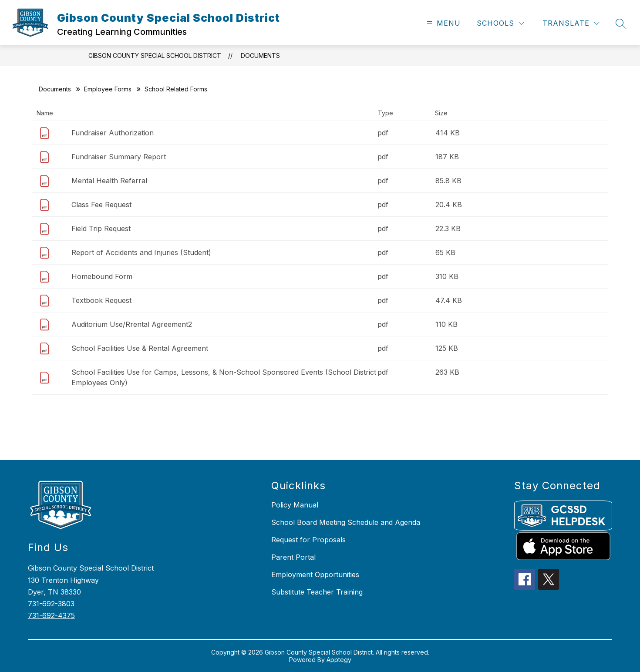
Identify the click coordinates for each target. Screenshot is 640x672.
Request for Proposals (308, 540)
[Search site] (621, 24)
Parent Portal (293, 557)
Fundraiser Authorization (113, 133)
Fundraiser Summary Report (119, 157)
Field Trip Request (101, 228)
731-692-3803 (51, 604)
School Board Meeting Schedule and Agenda (346, 522)
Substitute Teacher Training (317, 592)
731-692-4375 (51, 615)
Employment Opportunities (315, 575)
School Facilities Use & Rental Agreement (140, 348)
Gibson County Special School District (155, 55)
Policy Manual (295, 505)
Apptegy (339, 660)
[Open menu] (443, 23)
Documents (260, 55)
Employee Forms (108, 89)
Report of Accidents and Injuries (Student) (141, 252)
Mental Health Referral (109, 181)
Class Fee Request (101, 205)
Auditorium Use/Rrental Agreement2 (132, 324)
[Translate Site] (571, 23)
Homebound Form (102, 276)
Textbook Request (101, 300)
